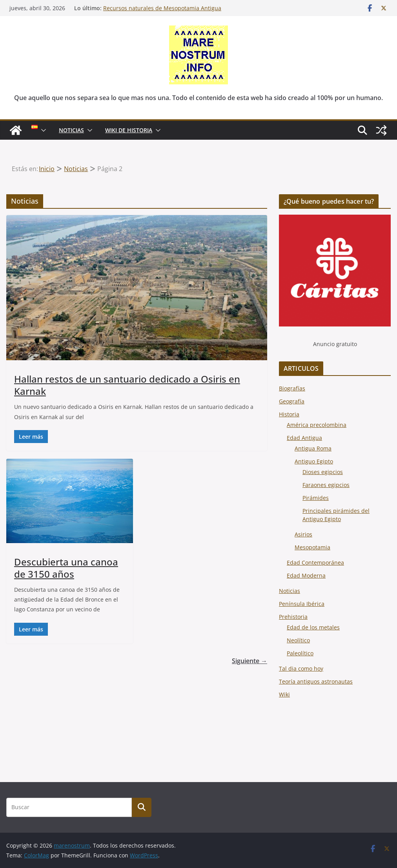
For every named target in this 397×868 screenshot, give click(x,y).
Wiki (284, 694)
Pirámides (316, 498)
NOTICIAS (71, 130)
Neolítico (298, 640)
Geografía (292, 401)
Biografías (292, 388)
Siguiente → (249, 661)
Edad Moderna (306, 575)
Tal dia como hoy (301, 668)
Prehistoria (293, 617)
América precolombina (317, 425)
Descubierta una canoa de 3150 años (66, 568)
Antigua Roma (313, 448)
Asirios (303, 534)
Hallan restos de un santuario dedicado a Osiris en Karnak (127, 385)
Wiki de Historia (129, 130)
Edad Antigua (304, 438)
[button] (42, 130)
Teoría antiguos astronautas (316, 681)
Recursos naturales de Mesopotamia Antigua (162, 8)
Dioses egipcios (323, 472)
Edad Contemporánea (315, 563)
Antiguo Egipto (314, 461)
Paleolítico (300, 653)
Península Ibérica (302, 604)
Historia (289, 414)
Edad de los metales (313, 627)
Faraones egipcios (326, 485)
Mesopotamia (312, 547)
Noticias (290, 591)
